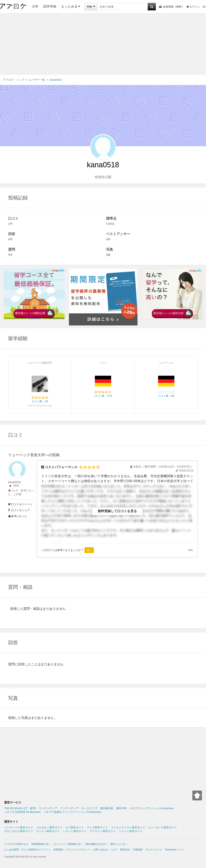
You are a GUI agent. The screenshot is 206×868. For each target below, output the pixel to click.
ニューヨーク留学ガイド (162, 827)
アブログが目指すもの (16, 844)
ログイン (193, 7)
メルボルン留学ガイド (49, 827)
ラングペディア (48, 808)
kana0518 (14, 482)
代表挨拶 (138, 850)
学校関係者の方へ (41, 844)
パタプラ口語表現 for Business (22, 812)
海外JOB (121, 808)
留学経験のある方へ (97, 844)
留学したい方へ (119, 844)
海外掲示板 (107, 808)
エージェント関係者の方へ (68, 844)
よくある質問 (11, 850)
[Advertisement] (103, 44)
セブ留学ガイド (75, 827)
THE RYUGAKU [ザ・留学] (20, 808)
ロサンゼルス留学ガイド (19, 831)
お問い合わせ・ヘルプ (105, 850)
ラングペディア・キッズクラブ (79, 808)
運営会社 (125, 850)
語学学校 (50, 6)
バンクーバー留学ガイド (19, 827)
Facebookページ (174, 850)
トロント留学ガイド (75, 831)
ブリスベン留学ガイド (103, 831)
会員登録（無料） (172, 7)
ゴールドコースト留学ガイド (128, 827)
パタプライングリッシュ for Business (152, 808)
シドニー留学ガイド (131, 831)
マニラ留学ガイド (97, 827)
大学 (35, 6)
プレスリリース (154, 850)
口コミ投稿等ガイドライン (36, 850)
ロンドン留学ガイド (48, 831)
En (204, 7)
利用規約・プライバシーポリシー (72, 850)
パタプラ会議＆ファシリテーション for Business (72, 812)
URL (191, 550)
